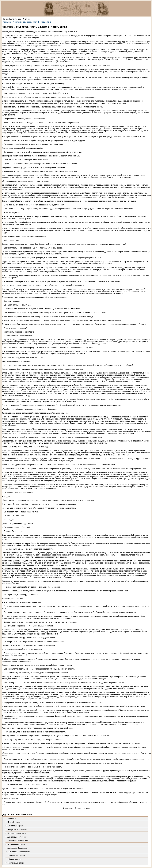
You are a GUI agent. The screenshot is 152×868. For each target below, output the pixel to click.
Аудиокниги (16, 19)
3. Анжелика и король (14, 826)
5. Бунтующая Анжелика (16, 833)
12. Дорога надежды (14, 859)
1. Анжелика (11, 818)
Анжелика (7, 22)
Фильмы (27, 19)
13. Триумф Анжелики (15, 863)
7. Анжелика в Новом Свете (17, 841)
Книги (6, 19)
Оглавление (68, 808)
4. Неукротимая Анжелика (16, 830)
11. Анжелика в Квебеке (15, 856)
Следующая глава (82, 808)
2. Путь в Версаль (13, 822)
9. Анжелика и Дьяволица (16, 848)
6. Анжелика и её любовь (16, 837)
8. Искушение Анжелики (15, 844)
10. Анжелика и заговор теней (18, 852)
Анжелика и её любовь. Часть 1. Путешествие (32, 22)
